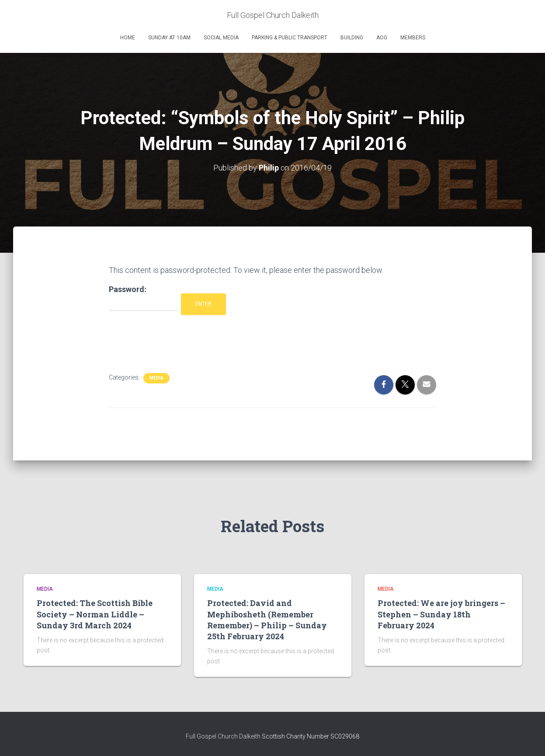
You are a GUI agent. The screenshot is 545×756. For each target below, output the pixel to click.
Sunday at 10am (169, 38)
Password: (144, 298)
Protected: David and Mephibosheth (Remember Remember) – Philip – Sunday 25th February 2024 (267, 620)
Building (352, 38)
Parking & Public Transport (290, 38)
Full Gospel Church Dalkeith (224, 736)
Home (128, 38)
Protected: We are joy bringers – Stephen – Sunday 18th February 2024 (441, 614)
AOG (382, 38)
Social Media (221, 38)
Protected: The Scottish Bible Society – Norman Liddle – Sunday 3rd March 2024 (95, 614)
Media (156, 378)
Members (413, 38)
